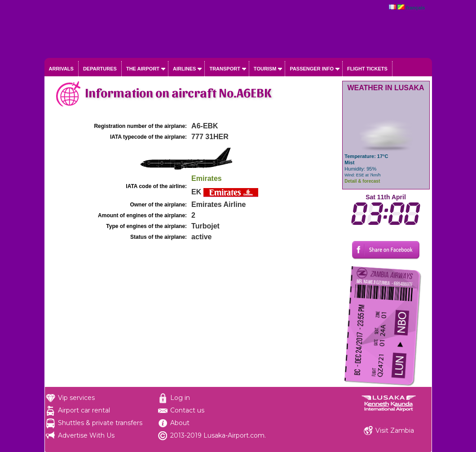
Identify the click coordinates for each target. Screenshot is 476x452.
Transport (225, 69)
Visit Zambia (395, 430)
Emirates (207, 178)
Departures (100, 69)
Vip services (76, 398)
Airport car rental (84, 410)
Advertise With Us (86, 435)
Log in (180, 398)
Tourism (265, 69)
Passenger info (312, 69)
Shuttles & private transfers (100, 423)
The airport (143, 69)
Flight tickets (367, 69)
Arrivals (61, 69)
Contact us (187, 410)
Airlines (184, 69)
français (415, 8)
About (180, 423)
